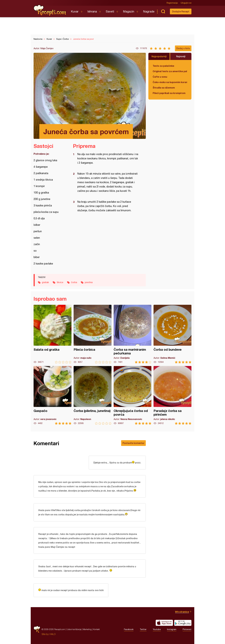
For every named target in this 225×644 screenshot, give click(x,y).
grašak (45, 282)
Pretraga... (163, 11)
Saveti (110, 11)
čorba (74, 282)
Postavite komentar (133, 443)
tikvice (60, 282)
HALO (53, 634)
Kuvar (75, 11)
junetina (89, 282)
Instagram (172, 629)
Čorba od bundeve (172, 334)
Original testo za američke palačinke (170, 71)
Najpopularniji (159, 56)
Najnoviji (181, 56)
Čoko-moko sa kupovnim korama (170, 82)
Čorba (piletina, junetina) (93, 395)
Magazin (129, 11)
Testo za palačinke (163, 66)
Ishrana (92, 11)
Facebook (129, 629)
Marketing (87, 629)
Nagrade (149, 11)
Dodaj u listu (183, 48)
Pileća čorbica (93, 334)
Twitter (143, 629)
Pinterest (187, 629)
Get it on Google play (183, 623)
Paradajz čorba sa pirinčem (172, 395)
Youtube (157, 629)
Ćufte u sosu (160, 77)
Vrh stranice (182, 612)
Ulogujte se (186, 3)
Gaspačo (53, 395)
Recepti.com (50, 10)
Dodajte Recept (181, 11)
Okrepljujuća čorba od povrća (133, 395)
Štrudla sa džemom (164, 88)
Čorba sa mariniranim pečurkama (133, 334)
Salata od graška (53, 334)
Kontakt (96, 629)
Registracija (172, 3)
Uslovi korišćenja (74, 629)
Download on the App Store (164, 623)
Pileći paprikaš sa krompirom (169, 93)
